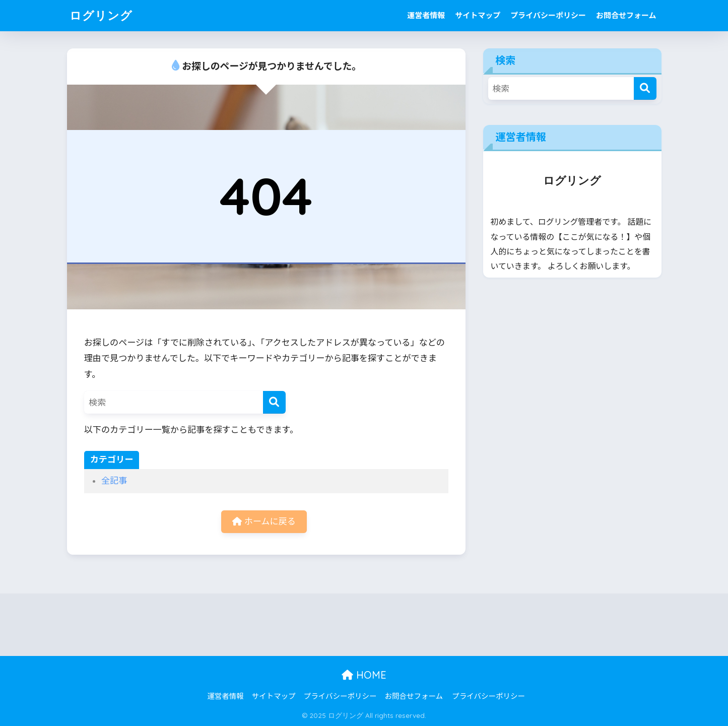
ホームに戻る (264, 521)
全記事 (114, 481)
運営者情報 (426, 16)
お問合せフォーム (626, 16)
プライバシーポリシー (548, 16)
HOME (364, 675)
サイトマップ (478, 16)
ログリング (101, 15)
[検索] (274, 402)
